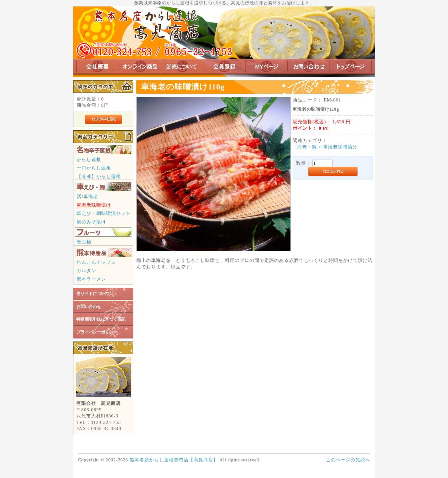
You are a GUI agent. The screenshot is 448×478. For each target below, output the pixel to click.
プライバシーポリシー (97, 332)
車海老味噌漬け (94, 205)
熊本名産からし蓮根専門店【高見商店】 (174, 460)
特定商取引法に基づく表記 (101, 319)
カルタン (86, 270)
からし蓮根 (89, 159)
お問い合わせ (89, 307)
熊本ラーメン (91, 279)
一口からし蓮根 (94, 168)
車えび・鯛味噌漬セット (104, 213)
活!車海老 (87, 196)
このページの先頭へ (348, 460)
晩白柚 (84, 242)
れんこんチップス (96, 262)
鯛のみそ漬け (91, 222)
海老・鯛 (307, 147)
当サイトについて (93, 294)
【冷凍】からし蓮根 (99, 176)
